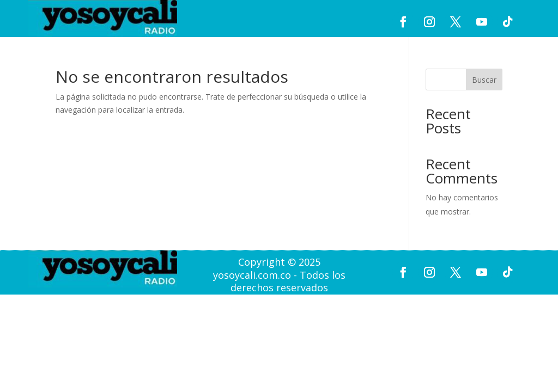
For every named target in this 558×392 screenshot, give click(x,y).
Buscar (484, 80)
